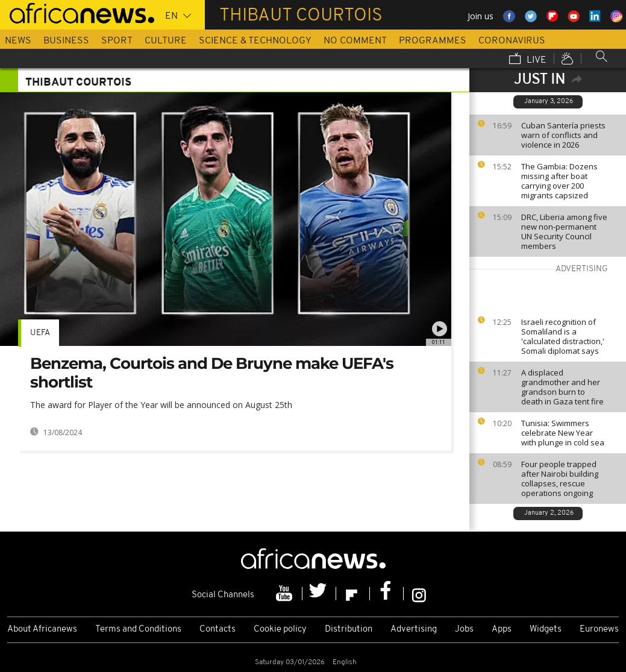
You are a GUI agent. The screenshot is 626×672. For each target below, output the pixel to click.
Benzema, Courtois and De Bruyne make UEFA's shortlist (212, 373)
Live (528, 60)
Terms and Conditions (138, 630)
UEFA (40, 333)
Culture (166, 41)
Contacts (218, 630)
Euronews (599, 630)
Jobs (464, 630)
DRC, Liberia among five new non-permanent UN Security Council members (564, 231)
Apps (502, 630)
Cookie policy (280, 630)
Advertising (414, 630)
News (18, 41)
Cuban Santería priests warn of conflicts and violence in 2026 (563, 135)
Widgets (546, 630)
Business (66, 41)
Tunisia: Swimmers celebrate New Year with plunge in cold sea (563, 433)
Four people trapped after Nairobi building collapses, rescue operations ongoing (560, 479)
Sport (117, 41)
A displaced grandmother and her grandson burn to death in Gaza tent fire (562, 387)
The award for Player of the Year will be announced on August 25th (161, 405)
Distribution (349, 630)
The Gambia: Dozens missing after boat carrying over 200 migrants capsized (559, 181)
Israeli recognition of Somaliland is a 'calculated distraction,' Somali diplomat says (563, 336)
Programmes (433, 41)
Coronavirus (512, 41)
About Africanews (42, 630)
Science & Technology (255, 41)
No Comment (355, 41)
